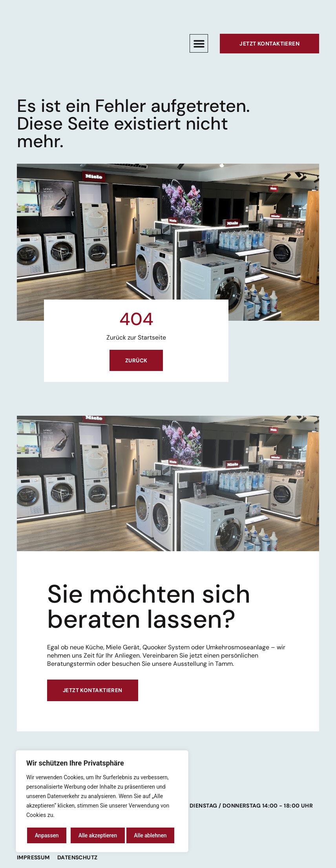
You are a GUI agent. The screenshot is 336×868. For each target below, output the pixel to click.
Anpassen (46, 835)
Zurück (136, 361)
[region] (102, 802)
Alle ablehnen (94, 835)
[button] (199, 43)
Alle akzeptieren (150, 835)
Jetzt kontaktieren (93, 691)
